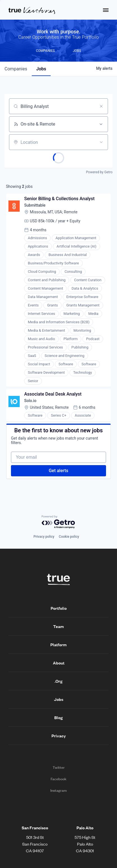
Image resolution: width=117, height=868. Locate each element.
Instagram (58, 790)
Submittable (35, 205)
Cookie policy (69, 537)
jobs (41, 69)
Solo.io (30, 401)
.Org (58, 681)
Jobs (59, 699)
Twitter (59, 767)
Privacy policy (44, 537)
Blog (58, 717)
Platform (58, 645)
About (59, 663)
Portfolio (59, 608)
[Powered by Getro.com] (58, 522)
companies (16, 69)
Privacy (59, 736)
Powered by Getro (99, 172)
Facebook (58, 779)
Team (58, 626)
